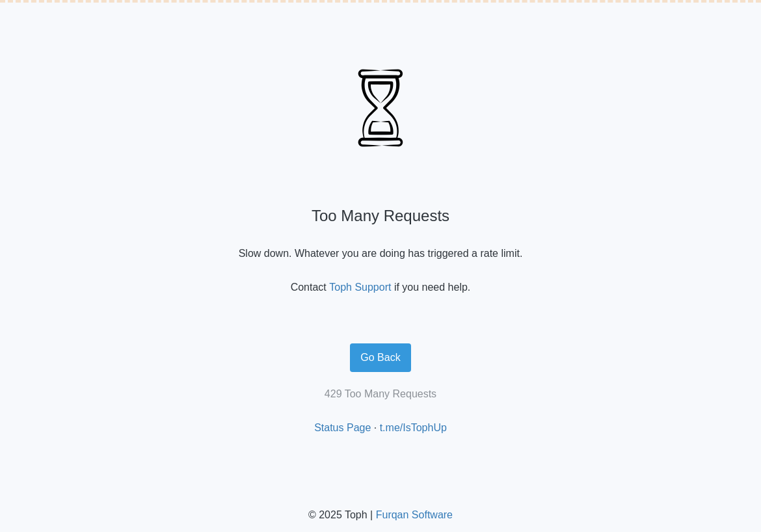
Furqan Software (414, 515)
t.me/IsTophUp (413, 428)
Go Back (380, 357)
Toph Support (360, 287)
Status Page (342, 428)
